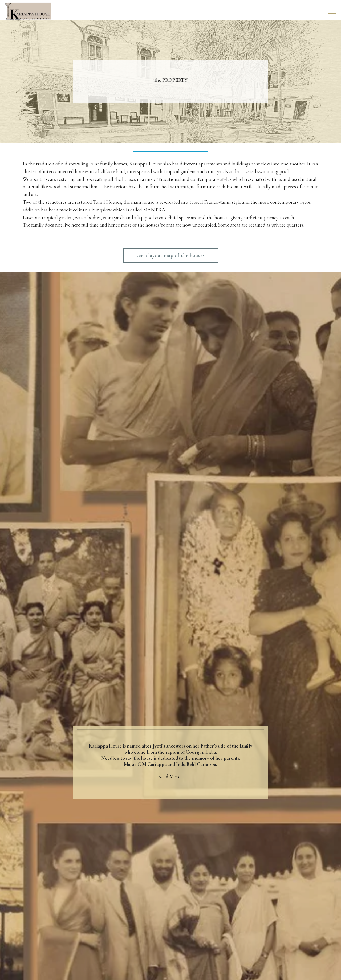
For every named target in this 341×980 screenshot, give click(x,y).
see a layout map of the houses (171, 255)
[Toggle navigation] (333, 11)
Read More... (171, 777)
